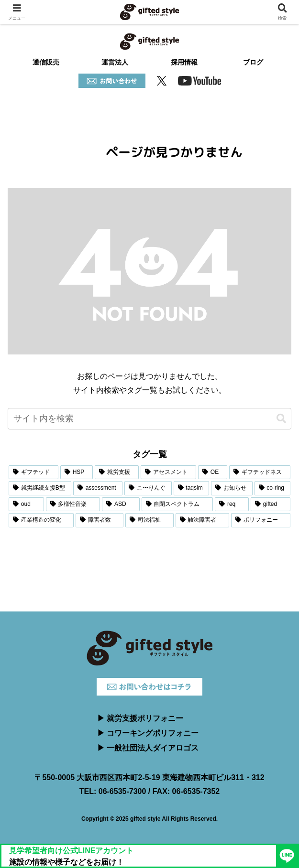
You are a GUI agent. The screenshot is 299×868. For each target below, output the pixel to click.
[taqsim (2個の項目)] (191, 488)
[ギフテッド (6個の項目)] (33, 472)
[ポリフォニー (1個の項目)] (261, 520)
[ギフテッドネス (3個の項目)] (260, 472)
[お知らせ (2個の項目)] (232, 488)
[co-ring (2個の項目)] (273, 488)
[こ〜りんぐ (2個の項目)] (148, 488)
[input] (149, 419)
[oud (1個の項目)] (26, 504)
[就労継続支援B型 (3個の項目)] (40, 488)
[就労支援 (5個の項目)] (117, 472)
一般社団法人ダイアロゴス (153, 748)
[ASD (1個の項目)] (121, 504)
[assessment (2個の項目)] (98, 488)
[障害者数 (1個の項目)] (100, 520)
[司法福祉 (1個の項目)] (149, 520)
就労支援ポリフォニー (145, 718)
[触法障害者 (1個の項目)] (202, 520)
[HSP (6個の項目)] (77, 472)
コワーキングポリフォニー (153, 733)
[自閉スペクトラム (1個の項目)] (177, 504)
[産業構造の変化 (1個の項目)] (41, 520)
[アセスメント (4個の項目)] (168, 472)
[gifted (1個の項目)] (271, 504)
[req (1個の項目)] (232, 504)
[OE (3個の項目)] (213, 472)
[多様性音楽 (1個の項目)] (73, 504)
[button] (281, 419)
